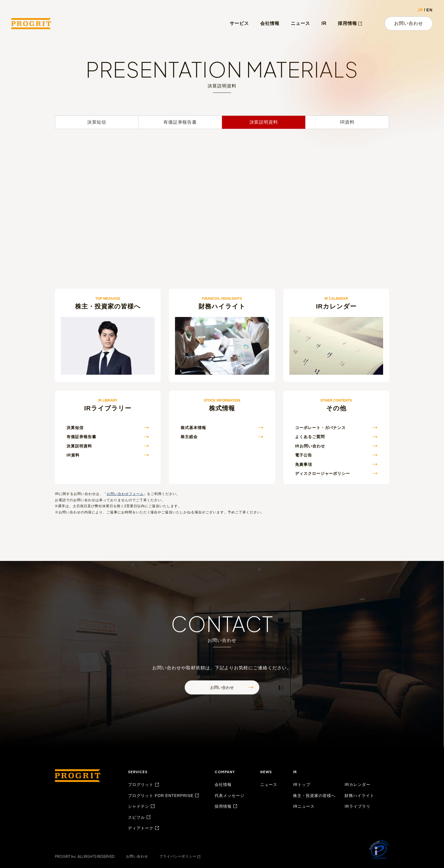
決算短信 (97, 122)
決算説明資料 (264, 122)
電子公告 (304, 455)
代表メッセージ (230, 796)
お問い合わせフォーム (125, 494)
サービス (239, 23)
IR (324, 23)
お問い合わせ (409, 23)
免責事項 (304, 464)
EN (430, 10)
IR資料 (347, 122)
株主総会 (189, 437)
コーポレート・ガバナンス (321, 428)
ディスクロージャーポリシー (323, 473)
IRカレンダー (357, 785)
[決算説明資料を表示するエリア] (222, 191)
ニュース (300, 23)
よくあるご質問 (310, 437)
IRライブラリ (357, 806)
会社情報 (270, 23)
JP (420, 10)
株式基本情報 (193, 428)
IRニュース (304, 806)
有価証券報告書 (180, 122)
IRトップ (302, 785)
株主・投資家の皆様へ (314, 796)
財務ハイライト (359, 796)
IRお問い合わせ (310, 446)
